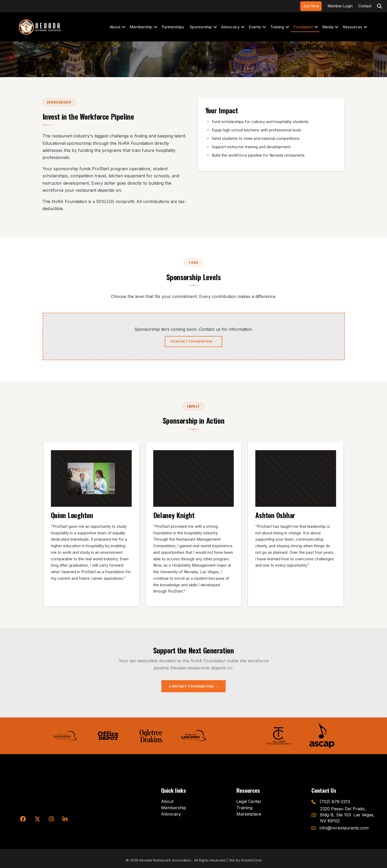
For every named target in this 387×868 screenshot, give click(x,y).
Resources (352, 27)
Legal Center (249, 801)
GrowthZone (251, 860)
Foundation (303, 27)
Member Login (340, 6)
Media (328, 27)
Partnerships (173, 27)
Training (277, 27)
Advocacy (230, 27)
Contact (365, 6)
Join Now (311, 6)
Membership (141, 27)
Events (255, 27)
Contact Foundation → (194, 341)
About (115, 27)
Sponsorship (201, 27)
